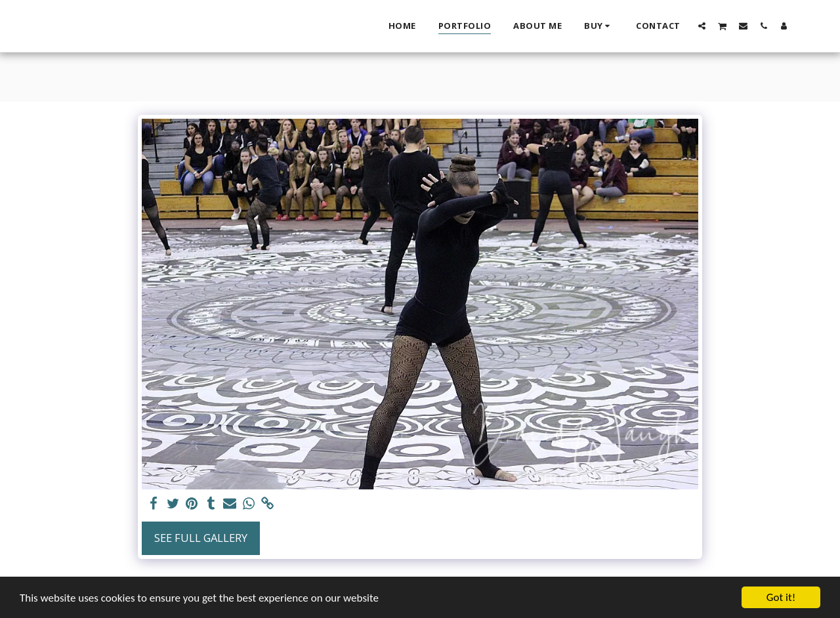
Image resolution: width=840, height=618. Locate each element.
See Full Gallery (201, 538)
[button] (702, 26)
